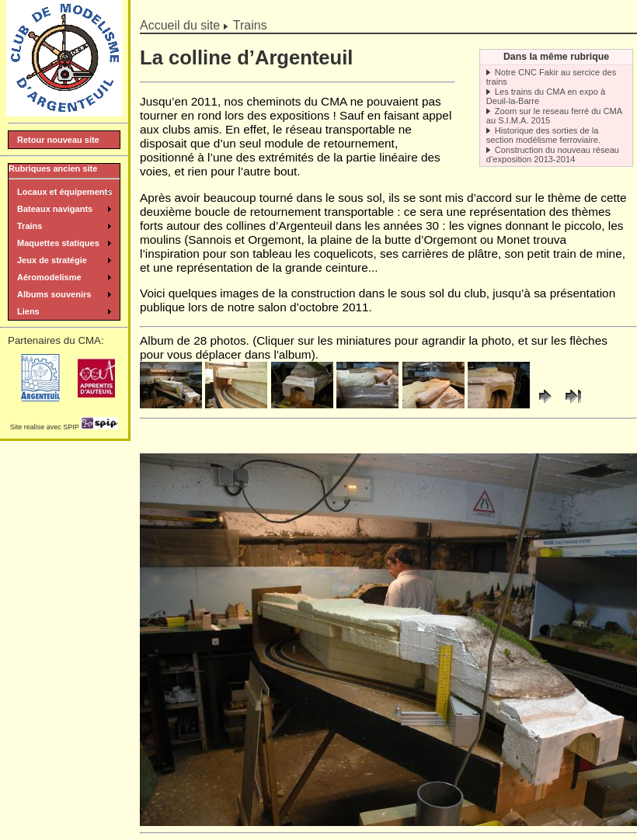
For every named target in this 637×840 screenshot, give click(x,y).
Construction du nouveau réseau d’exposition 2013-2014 (553, 154)
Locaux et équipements (64, 192)
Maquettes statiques (58, 243)
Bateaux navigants (55, 209)
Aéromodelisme (49, 277)
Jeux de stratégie (52, 260)
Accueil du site (180, 25)
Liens (28, 311)
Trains (250, 25)
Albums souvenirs (54, 294)
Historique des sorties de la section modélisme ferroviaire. (543, 135)
